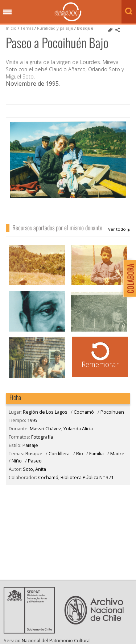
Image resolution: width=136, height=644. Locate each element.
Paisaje (30, 445)
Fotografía (42, 437)
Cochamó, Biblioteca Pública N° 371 (76, 477)
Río (80, 453)
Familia (96, 453)
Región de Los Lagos (45, 412)
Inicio (11, 28)
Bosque (85, 28)
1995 (32, 420)
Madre (117, 453)
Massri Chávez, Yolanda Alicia (119, 229)
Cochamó (84, 412)
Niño (17, 461)
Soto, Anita (34, 469)
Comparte (118, 30)
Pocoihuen (112, 412)
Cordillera (59, 453)
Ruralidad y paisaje (55, 28)
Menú (7, 12)
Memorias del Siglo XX (68, 12)
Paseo (35, 461)
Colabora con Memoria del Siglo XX (128, 278)
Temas (27, 28)
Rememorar (100, 364)
